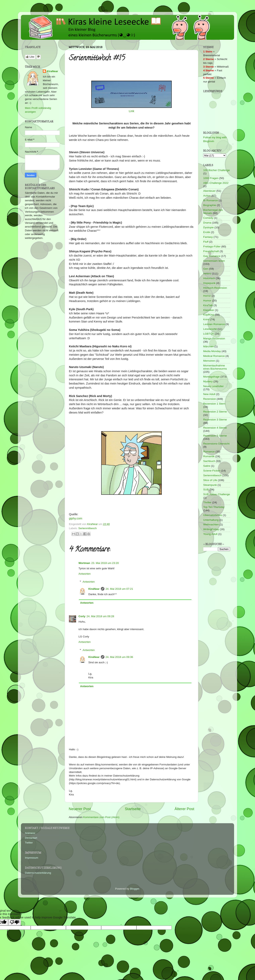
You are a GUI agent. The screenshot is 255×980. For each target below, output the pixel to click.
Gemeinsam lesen (214, 261)
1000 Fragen (211, 178)
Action (207, 196)
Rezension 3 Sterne (215, 420)
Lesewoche (210, 329)
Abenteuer (209, 191)
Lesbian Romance (214, 324)
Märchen (208, 346)
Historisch (209, 278)
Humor (207, 301)
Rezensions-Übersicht (216, 444)
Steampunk (210, 485)
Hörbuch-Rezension (215, 288)
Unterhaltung (211, 520)
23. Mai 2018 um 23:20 (105, 563)
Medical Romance (214, 356)
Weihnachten (211, 524)
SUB (206, 490)
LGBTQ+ (209, 334)
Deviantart (31, 838)
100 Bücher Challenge (217, 170)
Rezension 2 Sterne (215, 412)
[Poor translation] (15, 922)
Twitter (29, 843)
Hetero (207, 274)
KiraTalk (208, 305)
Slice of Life (210, 480)
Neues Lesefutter (213, 386)
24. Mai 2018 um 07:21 (119, 589)
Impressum (32, 858)
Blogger (135, 889)
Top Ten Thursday (214, 507)
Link (131, 111)
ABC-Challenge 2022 (216, 183)
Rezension (210, 399)
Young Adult (210, 534)
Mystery (208, 381)
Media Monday (212, 351)
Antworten (85, 574)
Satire (207, 466)
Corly (82, 616)
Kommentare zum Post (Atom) (101, 817)
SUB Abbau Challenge (217, 494)
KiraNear (94, 589)
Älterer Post (184, 809)
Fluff (206, 242)
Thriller (207, 502)
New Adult (209, 394)
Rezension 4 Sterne (215, 428)
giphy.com (76, 518)
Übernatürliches (213, 515)
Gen (206, 269)
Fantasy (208, 237)
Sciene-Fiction (212, 471)
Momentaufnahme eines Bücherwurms (215, 367)
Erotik (207, 232)
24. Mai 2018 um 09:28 (100, 616)
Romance (209, 452)
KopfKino (209, 315)
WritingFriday (211, 529)
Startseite (133, 809)
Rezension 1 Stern (214, 404)
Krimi (206, 319)
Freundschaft (211, 251)
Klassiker (209, 310)
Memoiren (209, 361)
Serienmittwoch (87, 528)
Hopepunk (209, 283)
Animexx (30, 833)
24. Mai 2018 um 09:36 (119, 657)
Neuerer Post (80, 809)
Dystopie (208, 227)
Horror (207, 296)
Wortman (84, 563)
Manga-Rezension (214, 338)
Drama (207, 223)
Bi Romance (211, 200)
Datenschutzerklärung (38, 873)
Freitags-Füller (212, 246)
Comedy (208, 218)
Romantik (209, 456)
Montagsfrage (211, 377)
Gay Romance (212, 256)
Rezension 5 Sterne (215, 436)
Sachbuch (209, 461)
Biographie (210, 205)
